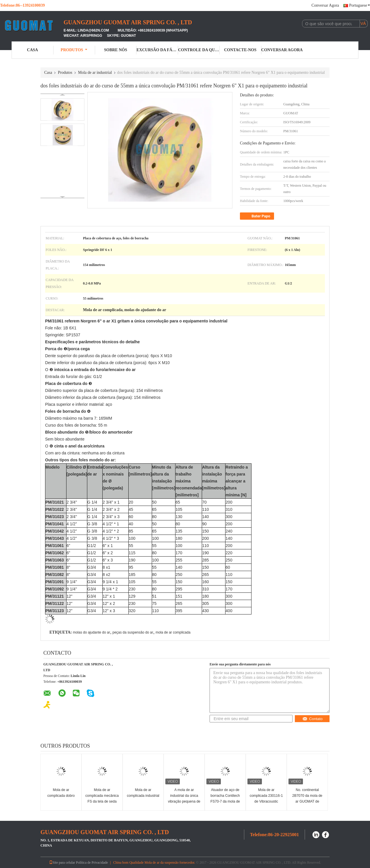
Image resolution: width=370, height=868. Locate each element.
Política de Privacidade (92, 863)
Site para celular (62, 863)
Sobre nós (116, 50)
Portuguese (360, 5)
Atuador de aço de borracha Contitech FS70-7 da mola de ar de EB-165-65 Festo (225, 801)
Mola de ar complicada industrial (143, 793)
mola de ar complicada (173, 632)
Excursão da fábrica (157, 50)
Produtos (74, 50)
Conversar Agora (325, 5)
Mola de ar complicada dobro (61, 793)
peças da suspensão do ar (133, 632)
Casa (32, 50)
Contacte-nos (240, 50)
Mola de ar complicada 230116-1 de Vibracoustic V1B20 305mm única (266, 799)
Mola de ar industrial (95, 73)
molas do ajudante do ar (91, 632)
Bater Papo (258, 216)
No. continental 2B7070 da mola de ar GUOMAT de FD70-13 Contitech (307, 799)
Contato (312, 719)
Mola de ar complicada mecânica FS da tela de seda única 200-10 (102, 799)
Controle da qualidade (199, 50)
